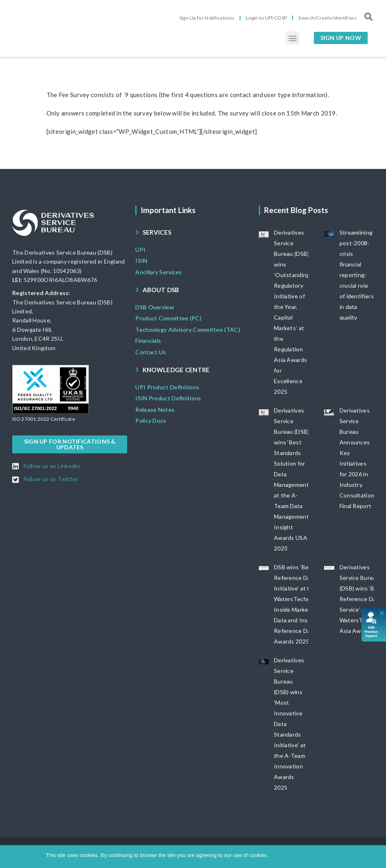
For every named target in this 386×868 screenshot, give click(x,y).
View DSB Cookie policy (312, 855)
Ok (276, 855)
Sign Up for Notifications (207, 18)
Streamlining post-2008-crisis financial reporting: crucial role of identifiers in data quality (357, 275)
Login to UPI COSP (266, 18)
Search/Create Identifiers (328, 18)
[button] (292, 38)
